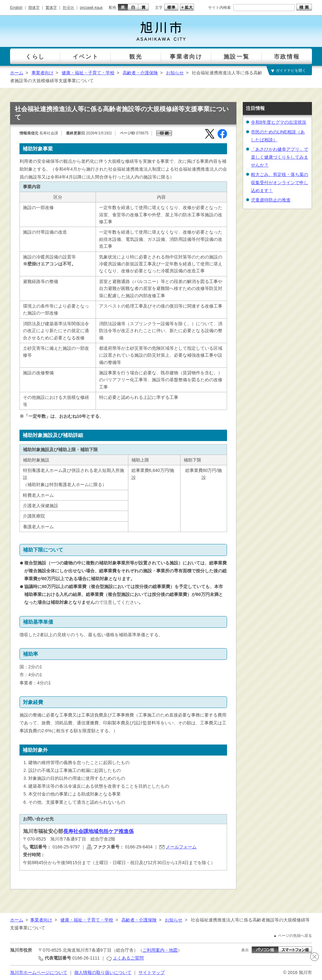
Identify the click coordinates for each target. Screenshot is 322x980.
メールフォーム (181, 847)
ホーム (17, 73)
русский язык (91, 8)
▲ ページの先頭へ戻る (293, 936)
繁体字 (51, 8)
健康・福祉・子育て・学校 (88, 73)
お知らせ (175, 73)
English (16, 8)
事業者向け (42, 73)
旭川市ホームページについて (39, 972)
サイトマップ (152, 972)
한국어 (68, 8)
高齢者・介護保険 (140, 73)
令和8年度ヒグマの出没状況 (279, 122)
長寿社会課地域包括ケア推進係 (98, 831)
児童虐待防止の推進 (271, 200)
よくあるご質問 (128, 958)
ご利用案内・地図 (160, 950)
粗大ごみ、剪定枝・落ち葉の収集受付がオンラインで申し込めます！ (280, 182)
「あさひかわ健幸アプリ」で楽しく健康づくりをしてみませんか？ (280, 157)
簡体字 (34, 8)
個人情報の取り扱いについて (103, 972)
